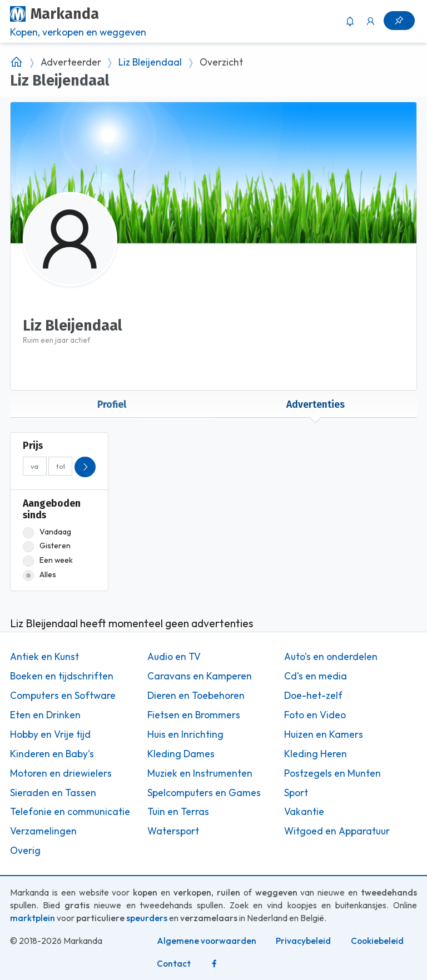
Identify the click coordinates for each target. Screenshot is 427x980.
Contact (174, 964)
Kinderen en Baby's (52, 754)
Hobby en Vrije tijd (50, 734)
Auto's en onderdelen (331, 657)
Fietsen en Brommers (194, 715)
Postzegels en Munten (332, 773)
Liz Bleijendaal (150, 62)
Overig (25, 851)
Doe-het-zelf (313, 696)
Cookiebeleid (377, 941)
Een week (48, 560)
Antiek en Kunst (44, 657)
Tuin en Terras (178, 812)
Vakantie (304, 812)
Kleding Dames (181, 754)
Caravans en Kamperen (200, 676)
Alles (39, 575)
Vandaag (47, 532)
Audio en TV (174, 657)
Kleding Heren (316, 754)
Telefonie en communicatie (70, 812)
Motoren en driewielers (61, 773)
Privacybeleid (303, 941)
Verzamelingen (43, 831)
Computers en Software (63, 696)
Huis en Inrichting (185, 734)
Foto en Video (315, 715)
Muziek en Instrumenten (200, 773)
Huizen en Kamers (324, 734)
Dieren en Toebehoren (196, 696)
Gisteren (47, 546)
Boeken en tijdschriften (62, 676)
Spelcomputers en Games (204, 793)
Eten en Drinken (45, 715)
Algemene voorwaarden (207, 941)
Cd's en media (316, 676)
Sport (296, 793)
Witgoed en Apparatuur (337, 831)
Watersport (173, 831)
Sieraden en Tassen (53, 793)
